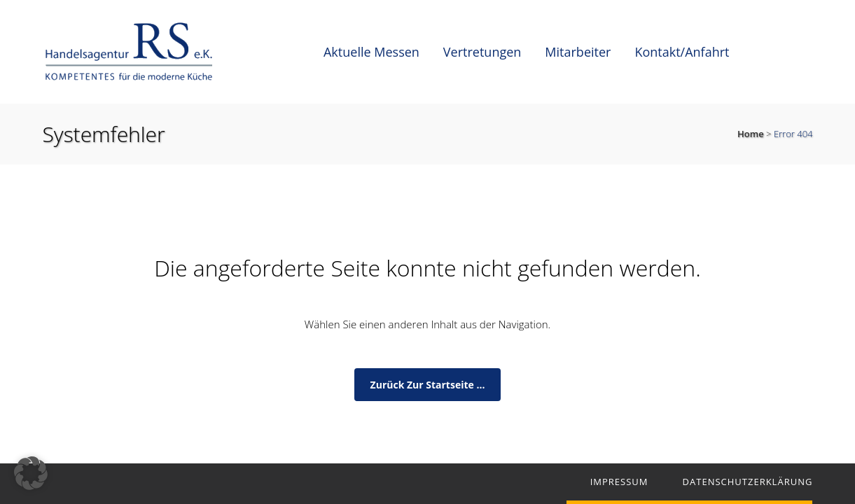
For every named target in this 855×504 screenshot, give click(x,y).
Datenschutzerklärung (748, 482)
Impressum (619, 482)
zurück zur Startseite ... (428, 385)
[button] (31, 473)
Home (751, 134)
